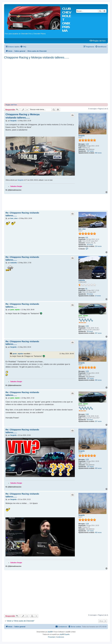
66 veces (90, 331)
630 (87, 238)
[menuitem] (23, 47)
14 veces (98, 296)
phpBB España (65, 634)
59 (86, 289)
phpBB (50, 632)
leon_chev (82, 229)
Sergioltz (82, 136)
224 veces (98, 246)
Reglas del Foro (11, 105)
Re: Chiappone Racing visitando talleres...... (22, 214)
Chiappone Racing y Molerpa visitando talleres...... (37, 57)
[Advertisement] (56, 81)
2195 (87, 326)
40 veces (90, 245)
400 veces (98, 153)
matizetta (82, 280)
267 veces (98, 333)
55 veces (90, 294)
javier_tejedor (83, 316)
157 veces (90, 151)
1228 (87, 144)
